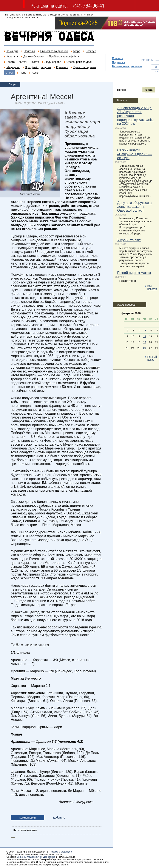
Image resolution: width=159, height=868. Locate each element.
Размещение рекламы (127, 66)
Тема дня (12, 51)
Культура (12, 56)
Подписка (118, 62)
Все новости (152, 288)
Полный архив (152, 358)
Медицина (13, 67)
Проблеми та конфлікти (64, 56)
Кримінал (62, 67)
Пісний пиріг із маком (134, 273)
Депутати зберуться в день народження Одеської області (134, 207)
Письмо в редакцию (61, 852)
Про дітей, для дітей (38, 67)
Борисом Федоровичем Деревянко (36, 857)
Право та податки (85, 67)
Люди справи (53, 62)
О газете (118, 58)
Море (77, 51)
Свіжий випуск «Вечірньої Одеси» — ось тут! (134, 154)
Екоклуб (91, 51)
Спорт (9, 73)
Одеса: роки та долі (79, 62)
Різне (23, 73)
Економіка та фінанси (54, 51)
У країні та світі (129, 240)
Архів (35, 73)
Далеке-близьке (33, 56)
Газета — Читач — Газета (23, 62)
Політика (29, 51)
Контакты (147, 60)
